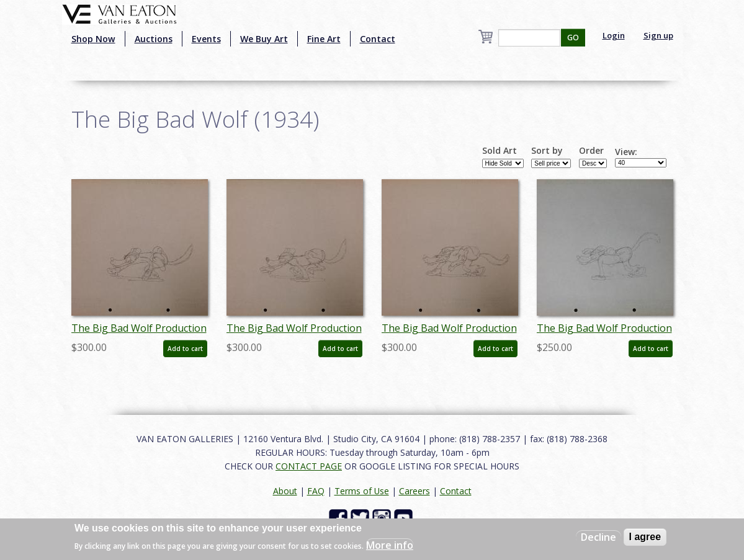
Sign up (658, 35)
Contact (378, 39)
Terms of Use (362, 491)
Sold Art (500, 151)
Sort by (547, 151)
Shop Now (93, 39)
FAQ (316, 491)
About (285, 491)
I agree (645, 537)
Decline (598, 537)
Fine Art (324, 39)
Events (206, 39)
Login (614, 35)
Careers (415, 491)
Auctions (154, 39)
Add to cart (185, 349)
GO (573, 38)
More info (390, 545)
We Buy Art (264, 39)
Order (591, 151)
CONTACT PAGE (309, 466)
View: (626, 152)
